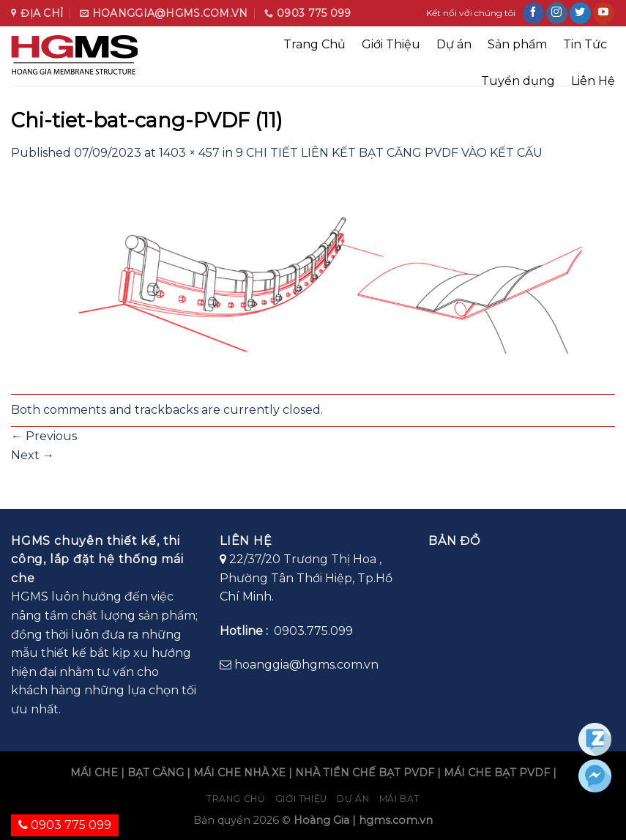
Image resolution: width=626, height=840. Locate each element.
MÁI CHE (94, 773)
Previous (44, 436)
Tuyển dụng (518, 81)
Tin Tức (585, 44)
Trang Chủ (314, 44)
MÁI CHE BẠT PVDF (497, 773)
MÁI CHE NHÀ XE (239, 773)
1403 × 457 (189, 153)
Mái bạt (399, 799)
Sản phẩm (517, 44)
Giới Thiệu (391, 44)
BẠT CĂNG (156, 773)
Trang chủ (236, 799)
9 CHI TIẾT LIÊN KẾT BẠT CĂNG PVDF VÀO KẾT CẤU (389, 153)
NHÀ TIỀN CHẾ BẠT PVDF (365, 773)
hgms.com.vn (396, 820)
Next (33, 455)
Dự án (454, 44)
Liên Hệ (593, 81)
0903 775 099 (65, 825)
